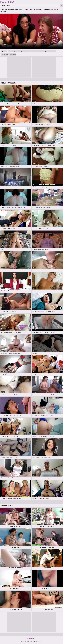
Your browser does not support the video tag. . (31, 31)
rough (5, 51)
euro (33, 51)
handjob (6, 54)
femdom (13, 54)
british (53, 51)
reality (17, 51)
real (11, 51)
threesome (25, 51)
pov (47, 51)
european (40, 51)
